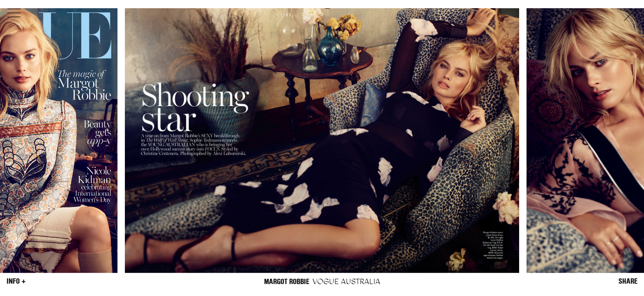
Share (628, 281)
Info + (16, 281)
